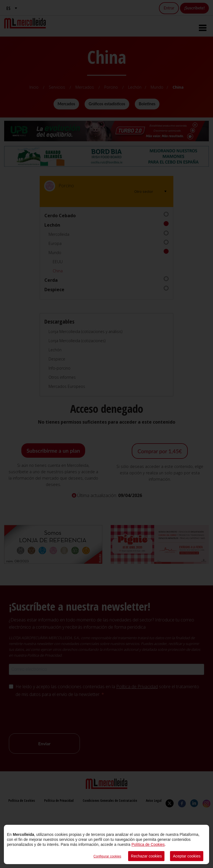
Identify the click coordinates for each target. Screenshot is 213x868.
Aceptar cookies (187, 856)
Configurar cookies (107, 856)
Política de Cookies (148, 844)
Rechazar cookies (146, 856)
